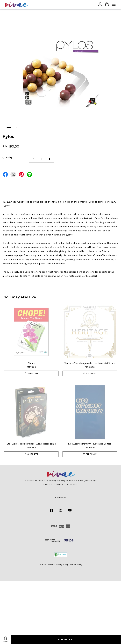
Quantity (7, 157)
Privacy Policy (62, 564)
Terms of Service (47, 564)
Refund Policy (76, 564)
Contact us (61, 497)
